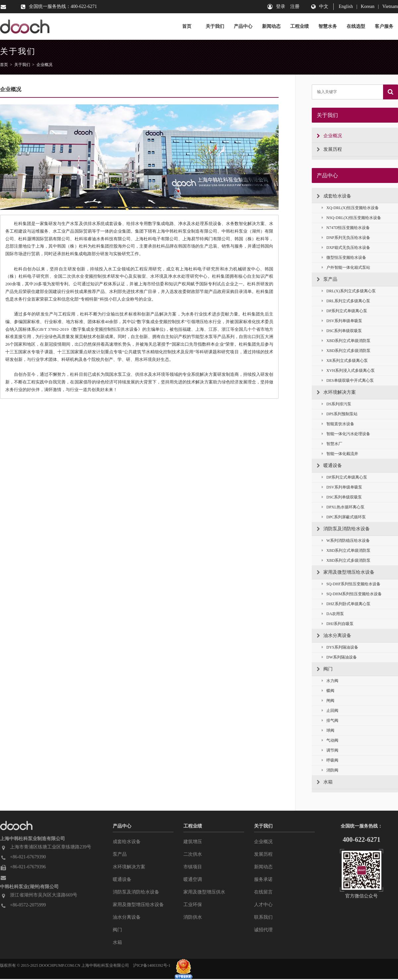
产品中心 (243, 26)
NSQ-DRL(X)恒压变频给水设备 (351, 218)
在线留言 (263, 892)
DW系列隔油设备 (339, 657)
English (346, 6)
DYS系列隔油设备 (340, 647)
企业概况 (44, 65)
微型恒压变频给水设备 (344, 258)
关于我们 (215, 26)
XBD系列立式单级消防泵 (346, 341)
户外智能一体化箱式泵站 (346, 268)
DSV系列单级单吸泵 (342, 321)
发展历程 (329, 149)
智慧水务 (328, 26)
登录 (281, 6)
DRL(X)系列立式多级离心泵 (349, 291)
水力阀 (330, 681)
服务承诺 (263, 879)
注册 (295, 6)
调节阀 (330, 750)
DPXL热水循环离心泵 (343, 507)
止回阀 (330, 711)
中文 (324, 6)
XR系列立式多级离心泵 (345, 361)
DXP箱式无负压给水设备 (346, 248)
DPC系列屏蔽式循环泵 (344, 517)
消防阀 (330, 770)
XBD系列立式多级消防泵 (346, 351)
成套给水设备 (334, 196)
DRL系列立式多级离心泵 (346, 301)
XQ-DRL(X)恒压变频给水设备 (350, 208)
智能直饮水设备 (338, 424)
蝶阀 (328, 691)
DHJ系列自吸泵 (338, 624)
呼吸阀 (330, 760)
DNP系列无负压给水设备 (346, 238)
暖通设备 (329, 466)
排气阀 (330, 721)
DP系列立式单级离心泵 (344, 311)
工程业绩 (299, 26)
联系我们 (263, 917)
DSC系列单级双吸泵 (342, 331)
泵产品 (327, 279)
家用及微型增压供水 (204, 892)
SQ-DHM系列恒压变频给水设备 (352, 594)
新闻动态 (271, 26)
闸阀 (328, 701)
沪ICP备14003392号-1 (152, 965)
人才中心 (263, 905)
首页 (187, 26)
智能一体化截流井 (340, 454)
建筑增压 (193, 842)
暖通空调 (193, 879)
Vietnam (390, 6)
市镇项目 (193, 867)
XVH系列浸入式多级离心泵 (348, 371)
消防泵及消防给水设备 (343, 529)
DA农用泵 (333, 614)
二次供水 (193, 854)
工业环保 (193, 905)
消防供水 (193, 917)
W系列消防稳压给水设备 (346, 541)
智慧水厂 (332, 444)
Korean (368, 6)
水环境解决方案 (336, 392)
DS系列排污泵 (336, 404)
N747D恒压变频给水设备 (346, 228)
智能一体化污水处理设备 (346, 434)
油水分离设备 (334, 636)
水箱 (325, 782)
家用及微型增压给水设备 (346, 572)
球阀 (328, 731)
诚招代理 (263, 930)
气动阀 (330, 741)
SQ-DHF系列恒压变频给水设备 (351, 584)
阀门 (325, 669)
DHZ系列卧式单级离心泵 (346, 604)
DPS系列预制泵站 (340, 414)
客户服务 (384, 26)
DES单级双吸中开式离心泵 (348, 381)
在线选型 (356, 26)
